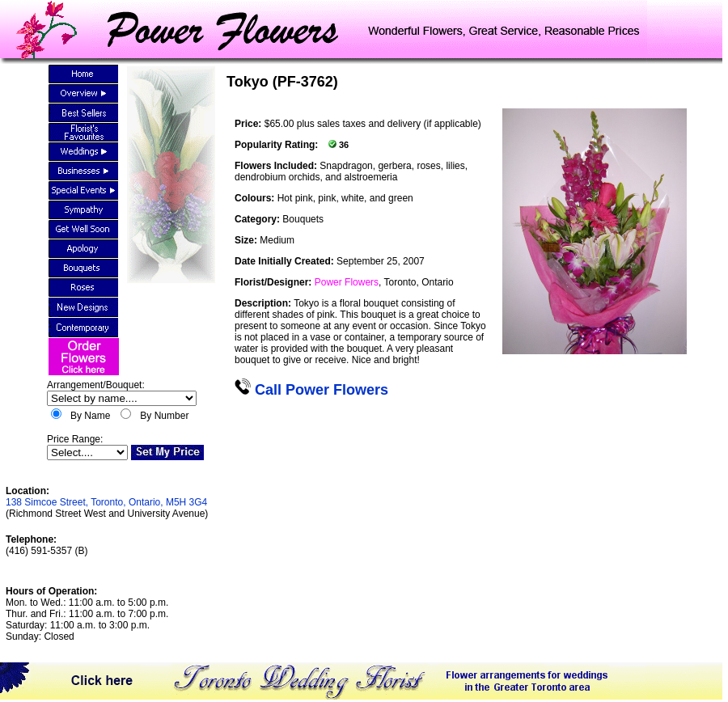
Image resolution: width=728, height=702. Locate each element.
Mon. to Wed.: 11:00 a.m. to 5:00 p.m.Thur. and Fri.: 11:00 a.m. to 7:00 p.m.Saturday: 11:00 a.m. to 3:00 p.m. (87, 614)
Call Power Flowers (311, 390)
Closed (59, 636)
